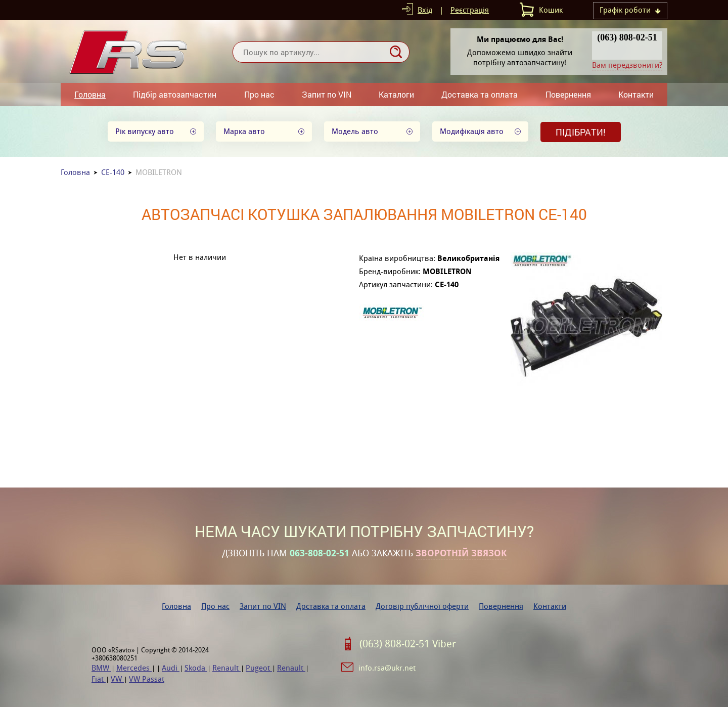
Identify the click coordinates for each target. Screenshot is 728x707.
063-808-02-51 (320, 553)
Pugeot (259, 668)
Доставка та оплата (480, 94)
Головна (90, 94)
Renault (226, 668)
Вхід (425, 10)
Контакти (636, 94)
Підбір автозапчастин (175, 94)
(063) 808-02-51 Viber (408, 644)
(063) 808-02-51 (627, 37)
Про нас (259, 94)
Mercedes (134, 668)
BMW (101, 668)
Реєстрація (470, 10)
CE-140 (113, 172)
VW (117, 679)
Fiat (99, 679)
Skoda (196, 668)
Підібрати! (581, 132)
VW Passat (147, 679)
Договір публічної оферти (422, 606)
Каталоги (396, 94)
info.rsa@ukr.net (387, 668)
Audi (171, 668)
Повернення (568, 94)
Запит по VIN (327, 94)
